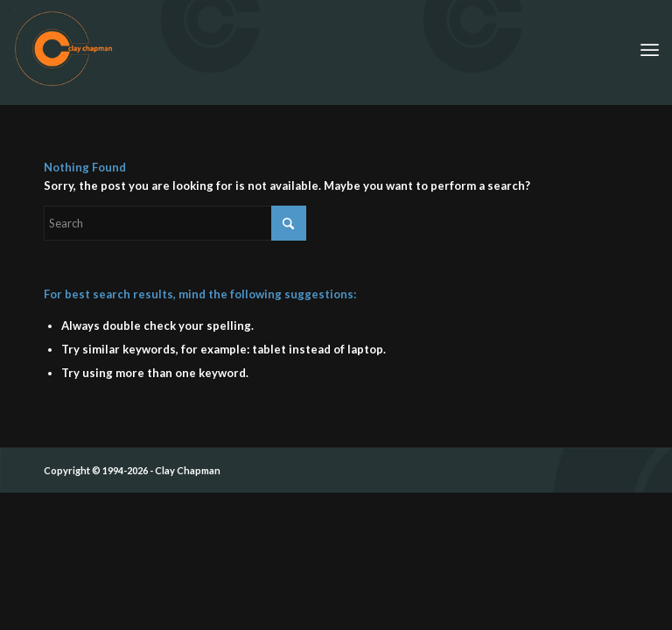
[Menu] (650, 48)
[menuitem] (650, 48)
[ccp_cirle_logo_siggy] (90, 48)
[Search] (175, 223)
